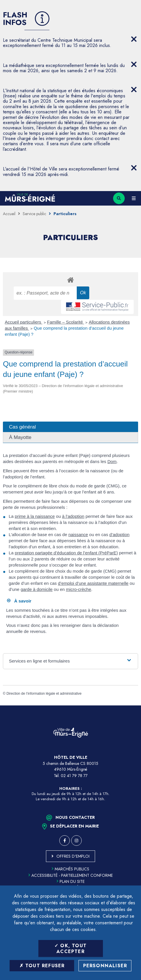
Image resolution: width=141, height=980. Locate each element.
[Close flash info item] (134, 39)
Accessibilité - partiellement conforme (71, 875)
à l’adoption (73, 516)
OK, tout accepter (70, 948)
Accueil (9, 214)
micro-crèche (79, 589)
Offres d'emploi (73, 856)
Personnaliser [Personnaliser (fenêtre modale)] (105, 966)
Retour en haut (132, 705)
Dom (112, 461)
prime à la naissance (35, 516)
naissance (78, 535)
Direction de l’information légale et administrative (44, 694)
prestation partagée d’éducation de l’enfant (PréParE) (66, 553)
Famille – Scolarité (66, 322)
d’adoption (119, 535)
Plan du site (71, 881)
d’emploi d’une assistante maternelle (93, 583)
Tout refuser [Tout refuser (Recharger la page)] (42, 966)
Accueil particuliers (24, 322)
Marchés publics (70, 869)
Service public (34, 214)
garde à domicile (37, 589)
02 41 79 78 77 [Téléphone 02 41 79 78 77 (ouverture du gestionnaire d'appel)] (74, 776)
